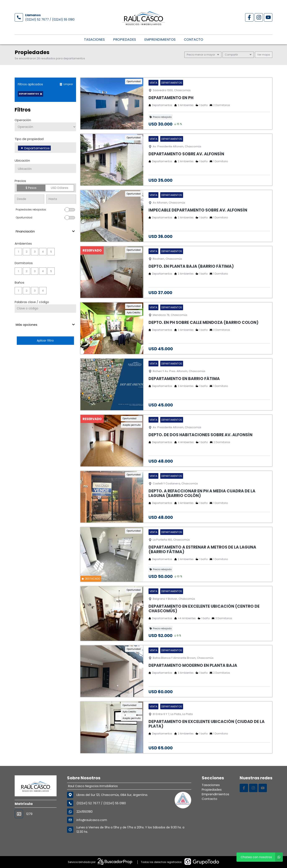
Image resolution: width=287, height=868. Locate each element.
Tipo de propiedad (29, 139)
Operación (23, 120)
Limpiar (66, 84)
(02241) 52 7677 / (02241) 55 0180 (50, 19)
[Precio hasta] (61, 199)
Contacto (194, 40)
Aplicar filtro (45, 341)
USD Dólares (60, 188)
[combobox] (45, 148)
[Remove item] (22, 148)
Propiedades (125, 40)
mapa (264, 55)
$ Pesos (31, 188)
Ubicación (22, 160)
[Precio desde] (29, 199)
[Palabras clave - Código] (45, 309)
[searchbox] (53, 149)
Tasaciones (94, 40)
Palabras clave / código (32, 302)
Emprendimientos (160, 40)
